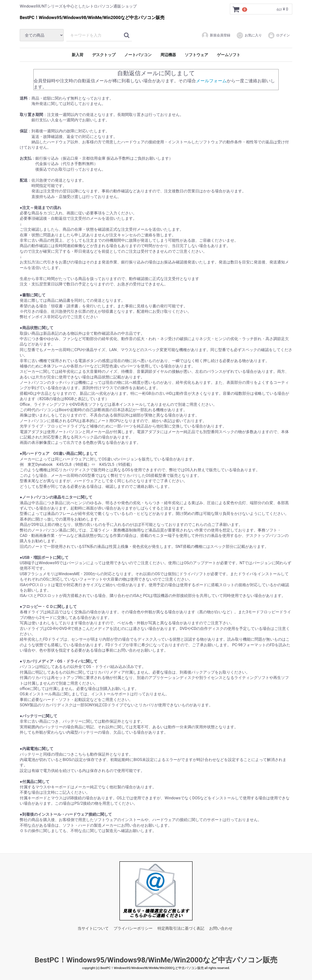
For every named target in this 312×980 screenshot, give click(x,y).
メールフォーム (211, 80)
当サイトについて (93, 928)
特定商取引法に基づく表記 (181, 928)
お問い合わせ (221, 928)
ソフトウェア (196, 55)
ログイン (279, 35)
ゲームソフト (229, 55)
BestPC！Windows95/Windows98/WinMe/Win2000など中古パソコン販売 (156, 960)
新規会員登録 (216, 35)
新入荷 (78, 55)
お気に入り (249, 35)
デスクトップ (104, 55)
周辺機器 (168, 55)
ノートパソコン (138, 55)
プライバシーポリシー (133, 928)
